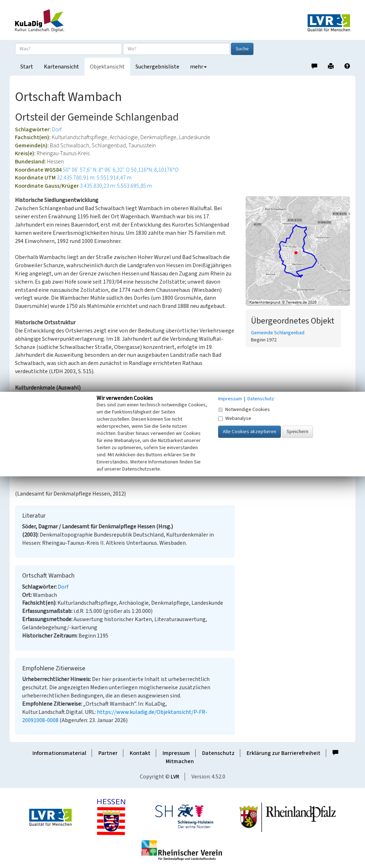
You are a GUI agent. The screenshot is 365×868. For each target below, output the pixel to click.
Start (27, 67)
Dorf (57, 130)
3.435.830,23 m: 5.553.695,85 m (116, 186)
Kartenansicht (61, 67)
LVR (175, 777)
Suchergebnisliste (157, 67)
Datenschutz (218, 753)
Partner (108, 753)
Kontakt (140, 753)
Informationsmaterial (59, 753)
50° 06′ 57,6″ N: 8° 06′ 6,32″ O (96, 170)
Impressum (176, 753)
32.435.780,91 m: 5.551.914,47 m (94, 178)
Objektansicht (107, 67)
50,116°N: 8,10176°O (155, 170)
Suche (242, 49)
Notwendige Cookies (244, 410)
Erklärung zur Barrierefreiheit (284, 753)
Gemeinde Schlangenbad (278, 333)
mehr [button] (198, 67)
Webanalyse (235, 418)
